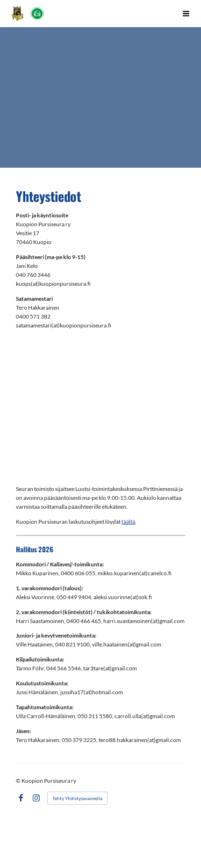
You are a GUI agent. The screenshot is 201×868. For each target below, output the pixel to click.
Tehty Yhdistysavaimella (77, 798)
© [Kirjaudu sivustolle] (19, 781)
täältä (128, 522)
